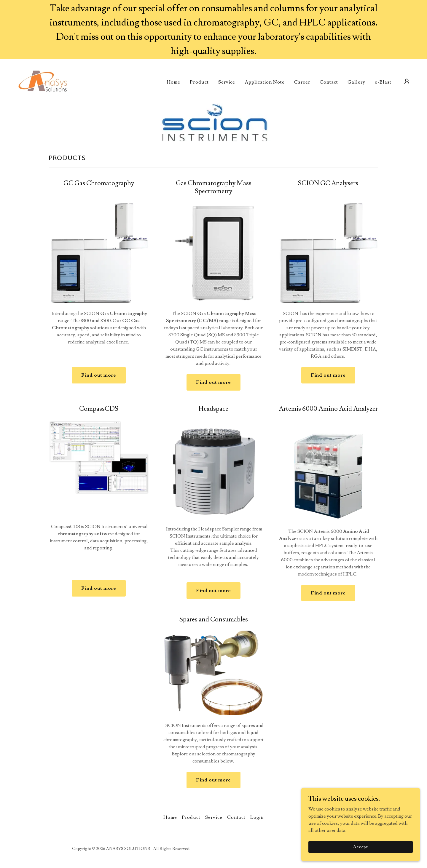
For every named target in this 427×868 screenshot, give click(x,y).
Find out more (99, 375)
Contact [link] (329, 82)
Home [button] (170, 817)
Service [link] (227, 82)
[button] (407, 81)
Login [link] (257, 817)
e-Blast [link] (383, 82)
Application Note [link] (265, 82)
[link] (43, 80)
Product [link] (199, 82)
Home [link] (173, 82)
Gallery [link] (356, 82)
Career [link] (302, 82)
